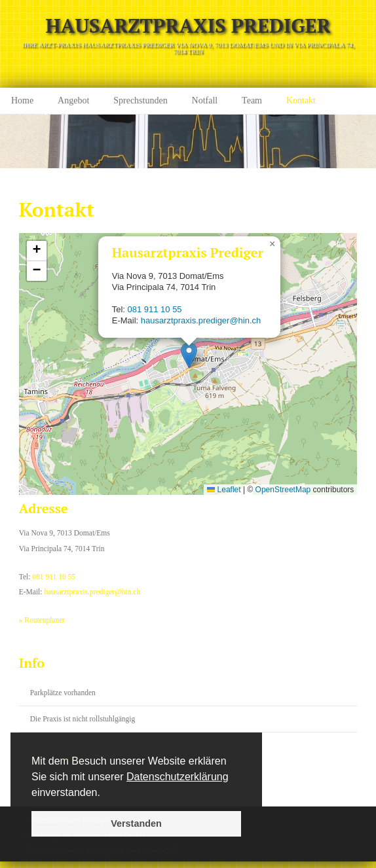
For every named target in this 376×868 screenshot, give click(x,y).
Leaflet (224, 490)
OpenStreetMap (283, 490)
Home (22, 100)
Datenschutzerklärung (178, 777)
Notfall (205, 100)
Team (252, 100)
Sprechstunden (140, 100)
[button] (105, 793)
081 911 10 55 (155, 309)
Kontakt (301, 100)
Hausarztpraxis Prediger (188, 26)
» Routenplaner (42, 620)
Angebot (73, 100)
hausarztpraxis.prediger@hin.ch (201, 320)
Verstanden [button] (136, 823)
